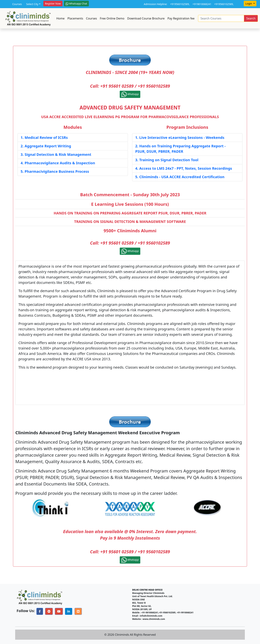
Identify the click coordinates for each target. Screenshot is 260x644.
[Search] (221, 18)
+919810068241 (202, 4)
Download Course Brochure (146, 18)
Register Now (53, 4)
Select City (32, 4)
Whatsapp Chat (76, 4)
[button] (40, 611)
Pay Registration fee (181, 18)
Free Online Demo (112, 18)
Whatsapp (130, 94)
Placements (75, 18)
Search (251, 18)
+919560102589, (180, 4)
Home (60, 18)
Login (249, 4)
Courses (17, 4)
